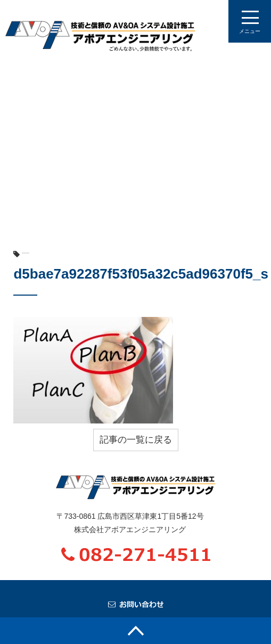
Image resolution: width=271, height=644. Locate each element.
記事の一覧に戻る (136, 440)
